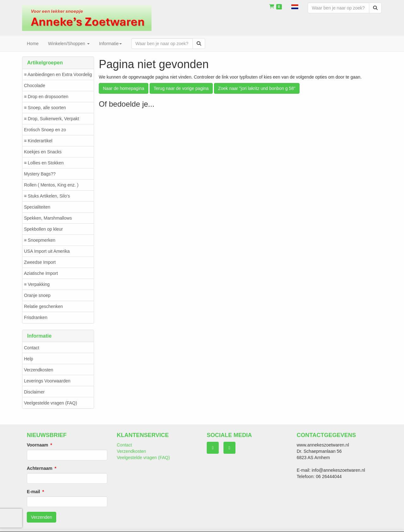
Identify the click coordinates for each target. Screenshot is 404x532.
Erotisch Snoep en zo (45, 130)
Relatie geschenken (43, 306)
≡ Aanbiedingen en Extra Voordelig (58, 74)
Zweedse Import (40, 262)
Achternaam (40, 468)
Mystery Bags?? (40, 174)
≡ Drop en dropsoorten (46, 97)
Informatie (110, 44)
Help (29, 359)
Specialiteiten (37, 207)
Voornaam (37, 445)
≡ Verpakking (37, 284)
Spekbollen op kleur (43, 229)
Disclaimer (34, 392)
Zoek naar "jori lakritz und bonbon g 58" (257, 88)
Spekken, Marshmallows (48, 218)
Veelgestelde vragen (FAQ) (50, 403)
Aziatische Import (41, 273)
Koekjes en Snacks (43, 152)
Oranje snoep (37, 295)
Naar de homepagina (124, 88)
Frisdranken (36, 317)
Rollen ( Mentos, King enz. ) (51, 185)
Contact (32, 348)
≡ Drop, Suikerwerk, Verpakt (52, 119)
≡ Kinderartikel (38, 141)
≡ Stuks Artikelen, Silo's (47, 196)
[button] (295, 6)
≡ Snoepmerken (40, 240)
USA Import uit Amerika (47, 251)
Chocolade (35, 86)
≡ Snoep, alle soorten (45, 108)
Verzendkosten (39, 370)
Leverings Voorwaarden (47, 381)
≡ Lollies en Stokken (44, 163)
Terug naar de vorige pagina (181, 88)
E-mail (33, 492)
